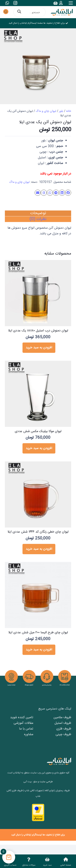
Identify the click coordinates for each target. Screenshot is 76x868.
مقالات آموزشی (23, 723)
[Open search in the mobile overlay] (29, 12)
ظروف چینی (63, 734)
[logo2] (62, 12)
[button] (39, 348)
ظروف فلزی (64, 729)
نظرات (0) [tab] (38, 219)
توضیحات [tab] (38, 213)
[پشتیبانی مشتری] (6, 12)
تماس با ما (26, 729)
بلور (61, 111)
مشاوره (29, 734)
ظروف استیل (63, 723)
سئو (35, 782)
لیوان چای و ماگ (46, 111)
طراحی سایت (46, 782)
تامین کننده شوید (22, 717)
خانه (69, 111)
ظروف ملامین (62, 717)
